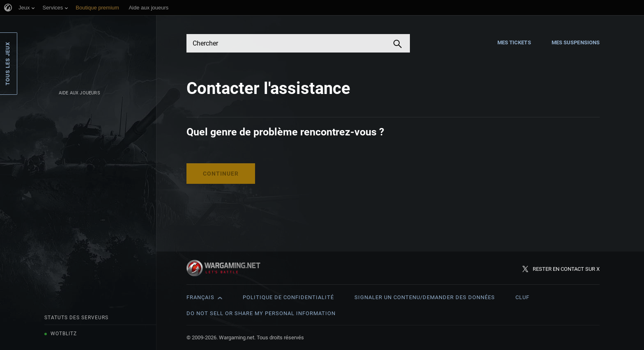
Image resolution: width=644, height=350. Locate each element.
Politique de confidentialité (288, 297)
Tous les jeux (8, 64)
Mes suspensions (576, 42)
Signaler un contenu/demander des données (425, 297)
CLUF (522, 297)
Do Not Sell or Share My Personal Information (261, 313)
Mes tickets (514, 42)
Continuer (221, 174)
